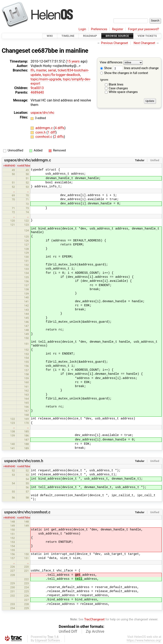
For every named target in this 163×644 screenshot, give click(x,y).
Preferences (99, 29)
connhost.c (44, 137)
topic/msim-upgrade (46, 79)
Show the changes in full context (124, 73)
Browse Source (117, 36)
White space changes (123, 92)
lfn (32, 70)
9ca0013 (37, 88)
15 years (73, 61)
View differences (111, 63)
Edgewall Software (47, 640)
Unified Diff (68, 631)
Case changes (118, 88)
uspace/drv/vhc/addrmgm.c (28, 160)
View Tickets (147, 36)
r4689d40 (9, 166)
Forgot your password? (143, 29)
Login (82, 29)
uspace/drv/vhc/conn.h (24, 461)
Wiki (50, 36)
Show (106, 68)
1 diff (51, 132)
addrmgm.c (45, 128)
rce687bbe (24, 166)
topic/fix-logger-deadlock (61, 75)
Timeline (68, 36)
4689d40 (37, 92)
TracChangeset (94, 619)
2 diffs (59, 137)
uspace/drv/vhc (42, 113)
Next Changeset (144, 43)
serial (52, 70)
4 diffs (60, 128)
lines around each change (136, 68)
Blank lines (116, 85)
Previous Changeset (115, 43)
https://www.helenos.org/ (144, 640)
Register (118, 29)
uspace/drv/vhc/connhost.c (27, 512)
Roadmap (90, 36)
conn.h (41, 132)
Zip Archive (95, 631)
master (41, 70)
